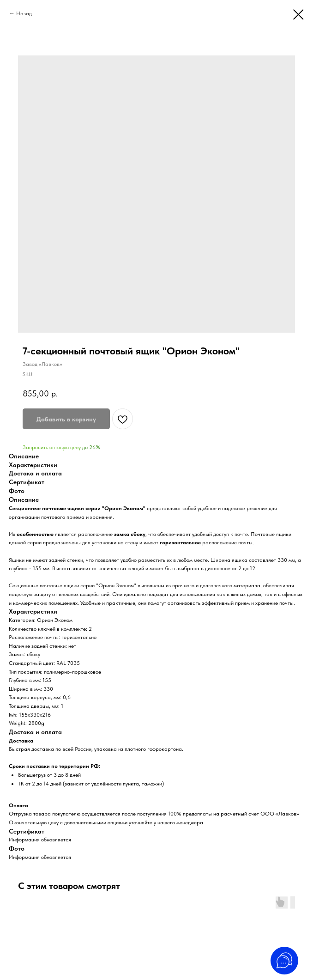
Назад (24, 13)
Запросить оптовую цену (52, 447)
